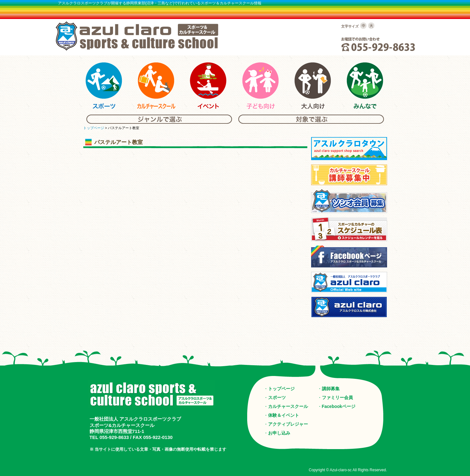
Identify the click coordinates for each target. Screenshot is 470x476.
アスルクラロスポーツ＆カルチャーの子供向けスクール (260, 86)
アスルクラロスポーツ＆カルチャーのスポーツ (104, 86)
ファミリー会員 (337, 398)
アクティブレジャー (288, 424)
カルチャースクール (288, 406)
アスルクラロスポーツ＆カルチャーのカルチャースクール (156, 86)
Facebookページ (339, 406)
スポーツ (277, 398)
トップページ (94, 128)
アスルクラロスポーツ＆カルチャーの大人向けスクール (313, 86)
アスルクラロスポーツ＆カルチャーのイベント (208, 86)
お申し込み (279, 433)
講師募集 (331, 389)
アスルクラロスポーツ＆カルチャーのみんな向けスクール (365, 86)
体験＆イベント (284, 415)
